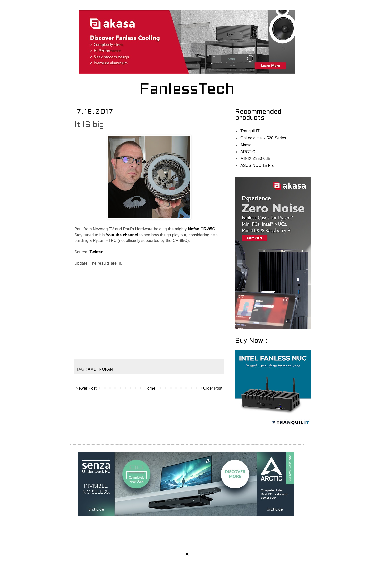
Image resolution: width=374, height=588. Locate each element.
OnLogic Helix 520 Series (263, 138)
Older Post (213, 388)
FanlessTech (187, 90)
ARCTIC (248, 152)
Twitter (96, 252)
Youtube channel (122, 235)
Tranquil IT (250, 131)
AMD (92, 369)
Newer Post (86, 388)
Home (150, 388)
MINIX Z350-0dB (255, 159)
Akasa (246, 145)
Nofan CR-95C (201, 229)
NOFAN (106, 369)
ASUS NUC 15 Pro (257, 165)
